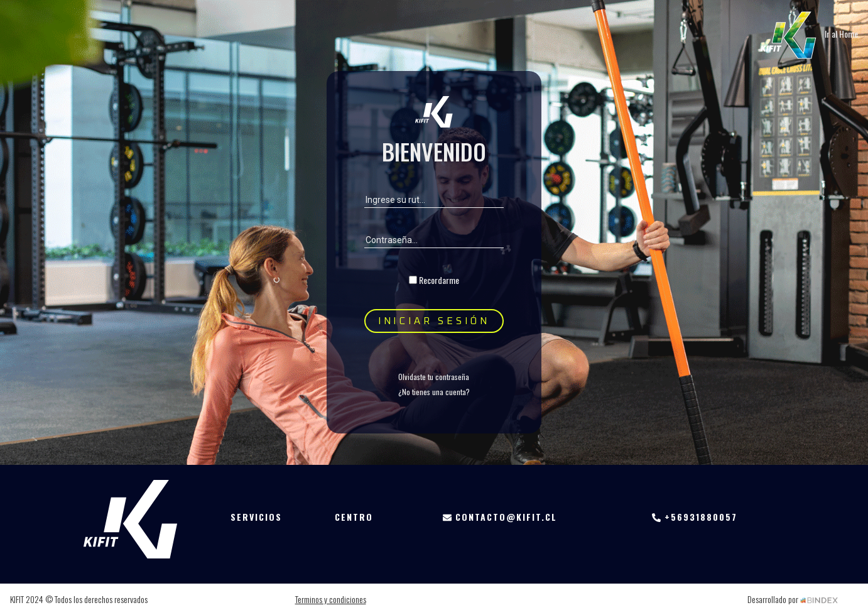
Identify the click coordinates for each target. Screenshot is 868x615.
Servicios (256, 517)
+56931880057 (695, 517)
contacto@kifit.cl (500, 517)
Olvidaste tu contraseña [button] (434, 377)
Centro (354, 517)
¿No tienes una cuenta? (434, 392)
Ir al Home (807, 34)
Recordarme (439, 280)
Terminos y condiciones (331, 599)
